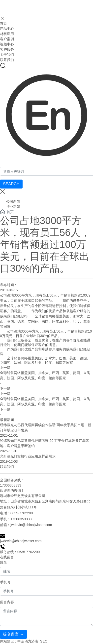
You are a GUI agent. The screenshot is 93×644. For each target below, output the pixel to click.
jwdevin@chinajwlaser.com (31, 525)
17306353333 (11, 485)
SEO (44, 641)
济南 (35, 641)
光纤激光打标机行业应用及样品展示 (28, 456)
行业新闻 (13, 207)
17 (12, 519)
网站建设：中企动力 (16, 641)
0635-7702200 (22, 513)
